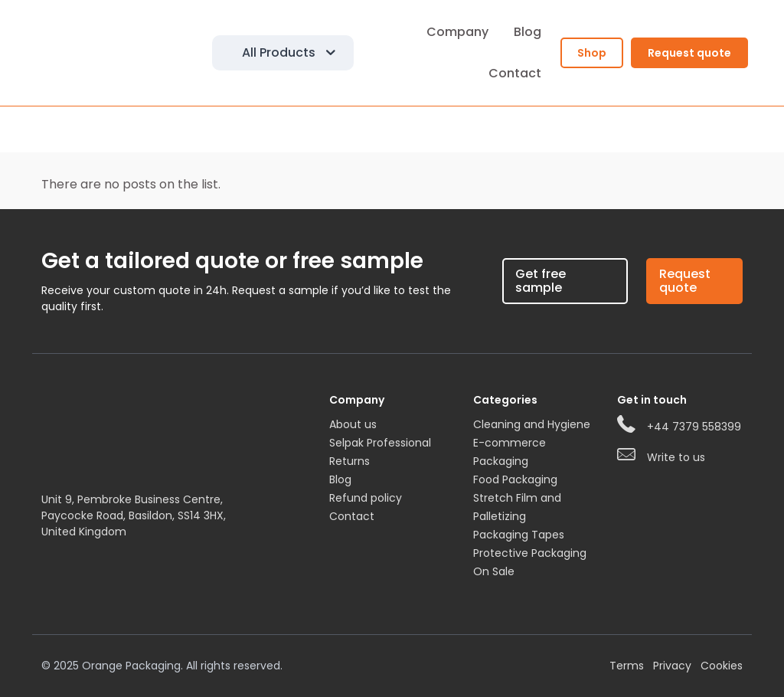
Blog (340, 479)
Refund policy (366, 498)
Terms (627, 666)
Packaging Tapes (519, 535)
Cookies (722, 666)
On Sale (494, 571)
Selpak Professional (380, 443)
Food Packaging (515, 479)
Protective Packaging (530, 553)
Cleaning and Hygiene (532, 424)
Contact (352, 516)
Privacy (672, 666)
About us (353, 424)
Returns (350, 461)
